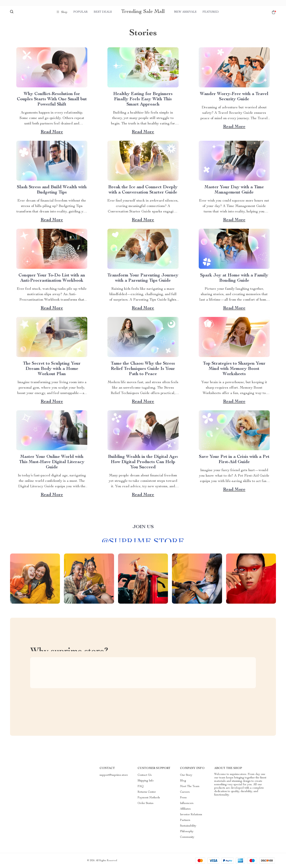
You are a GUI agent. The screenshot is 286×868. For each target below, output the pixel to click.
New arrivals (185, 12)
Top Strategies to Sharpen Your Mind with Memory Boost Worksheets (234, 369)
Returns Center (147, 792)
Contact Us (145, 775)
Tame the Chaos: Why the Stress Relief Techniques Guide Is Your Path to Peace (143, 369)
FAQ (141, 786)
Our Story (186, 775)
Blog (183, 781)
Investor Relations (191, 815)
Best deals (103, 12)
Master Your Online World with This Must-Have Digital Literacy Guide (52, 462)
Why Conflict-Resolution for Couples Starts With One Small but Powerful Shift (52, 99)
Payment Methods (149, 798)
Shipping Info (146, 781)
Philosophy (187, 832)
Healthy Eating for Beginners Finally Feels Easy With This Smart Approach (143, 99)
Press (183, 798)
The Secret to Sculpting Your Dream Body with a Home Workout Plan (52, 369)
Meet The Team (190, 786)
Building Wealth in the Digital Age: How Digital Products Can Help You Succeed (143, 462)
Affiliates (185, 809)
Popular (81, 12)
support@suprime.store (114, 775)
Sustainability (188, 826)
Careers (185, 792)
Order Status (146, 803)
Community (187, 837)
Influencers (187, 803)
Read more (52, 132)
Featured (211, 12)
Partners (185, 820)
